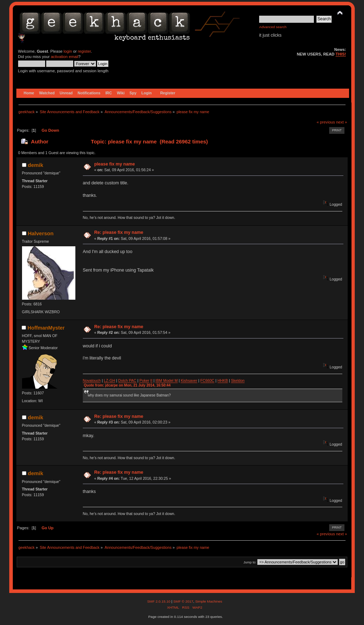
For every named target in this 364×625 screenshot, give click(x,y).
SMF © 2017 (183, 601)
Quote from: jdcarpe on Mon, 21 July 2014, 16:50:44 (127, 385)
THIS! (341, 54)
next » (342, 122)
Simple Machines (209, 601)
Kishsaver (189, 380)
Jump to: (250, 562)
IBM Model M (166, 380)
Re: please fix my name (119, 232)
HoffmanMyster (46, 328)
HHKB (223, 380)
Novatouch (92, 380)
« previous (326, 122)
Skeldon (238, 380)
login (68, 51)
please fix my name (114, 164)
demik (35, 165)
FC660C (207, 380)
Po (142, 380)
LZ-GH (109, 380)
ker (147, 380)
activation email (65, 57)
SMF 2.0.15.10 (159, 601)
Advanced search (273, 27)
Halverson (41, 233)
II (151, 380)
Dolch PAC (127, 380)
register (84, 51)
